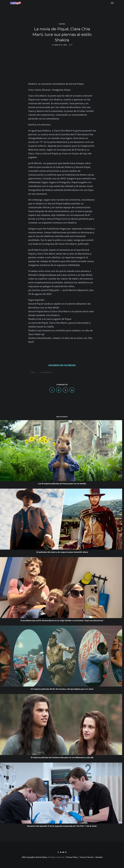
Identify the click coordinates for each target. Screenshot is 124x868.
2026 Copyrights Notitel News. (35, 857)
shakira (62, 24)
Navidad (99, 857)
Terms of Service (86, 857)
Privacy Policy (72, 857)
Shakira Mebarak (46, 372)
